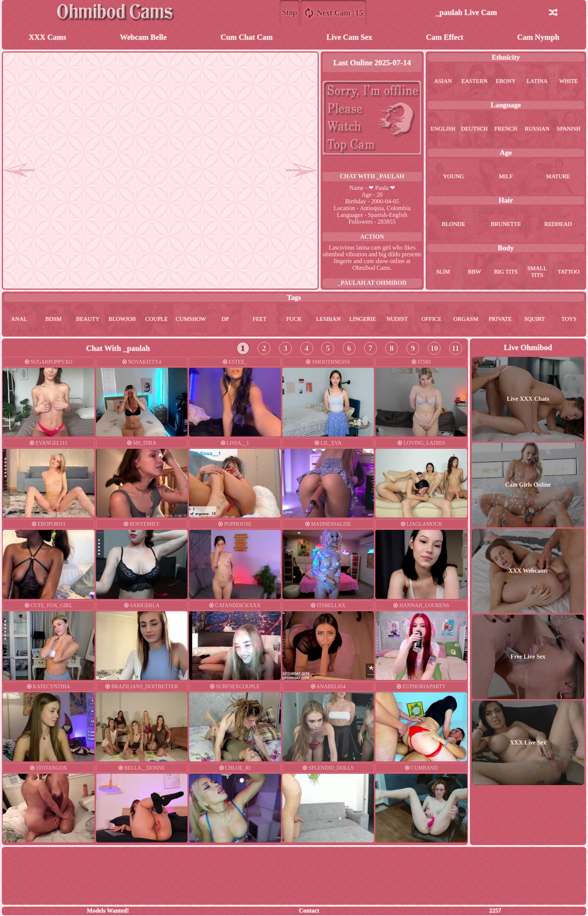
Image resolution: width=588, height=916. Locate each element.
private (500, 320)
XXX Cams (47, 37)
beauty (88, 320)
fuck (294, 320)
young (453, 177)
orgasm (466, 320)
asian (443, 82)
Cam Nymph (538, 37)
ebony (506, 82)
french (506, 129)
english (443, 129)
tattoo (569, 272)
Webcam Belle (143, 37)
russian (537, 129)
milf (506, 177)
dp (225, 320)
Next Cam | (334, 13)
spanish (569, 129)
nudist (397, 320)
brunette (506, 225)
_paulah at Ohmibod (372, 283)
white (568, 82)
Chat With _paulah (372, 177)
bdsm (53, 320)
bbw (474, 272)
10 (434, 349)
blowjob (122, 320)
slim (443, 272)
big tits (506, 272)
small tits (537, 272)
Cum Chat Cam (247, 37)
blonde (454, 225)
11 (456, 349)
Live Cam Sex (349, 37)
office (431, 320)
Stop (289, 12)
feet (259, 320)
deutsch (474, 129)
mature (558, 177)
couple (156, 320)
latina (537, 82)
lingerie (363, 320)
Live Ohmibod (528, 348)
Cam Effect (445, 37)
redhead (558, 225)
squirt (535, 320)
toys (569, 320)
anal (19, 320)
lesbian (328, 320)
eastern (474, 82)
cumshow (191, 320)
